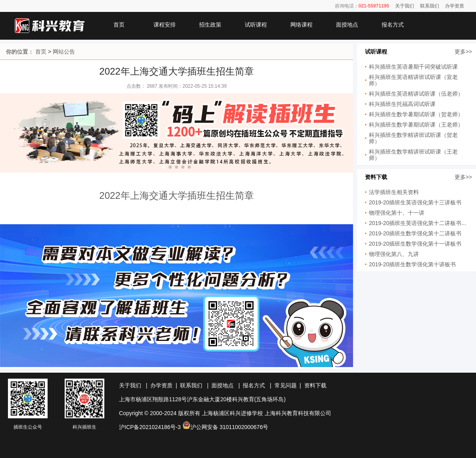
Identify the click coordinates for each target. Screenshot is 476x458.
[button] (164, 167)
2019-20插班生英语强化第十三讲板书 (415, 202)
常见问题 (286, 385)
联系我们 (430, 6)
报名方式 (393, 25)
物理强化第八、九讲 (394, 254)
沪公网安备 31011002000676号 (226, 427)
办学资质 (455, 6)
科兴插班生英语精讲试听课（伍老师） (416, 94)
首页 (119, 25)
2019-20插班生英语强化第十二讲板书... (417, 223)
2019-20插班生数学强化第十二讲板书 (415, 233)
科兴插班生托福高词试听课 (402, 104)
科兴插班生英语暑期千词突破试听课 (413, 67)
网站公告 (64, 52)
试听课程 (256, 25)
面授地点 (347, 25)
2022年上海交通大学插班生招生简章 (176, 195)
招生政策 (210, 25)
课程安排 (165, 25)
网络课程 (301, 25)
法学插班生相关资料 (394, 192)
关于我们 (405, 6)
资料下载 (315, 385)
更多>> (463, 52)
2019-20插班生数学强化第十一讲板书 (415, 244)
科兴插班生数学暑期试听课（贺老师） (416, 114)
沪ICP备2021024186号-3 (150, 427)
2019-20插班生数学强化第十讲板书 (412, 264)
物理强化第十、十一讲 (397, 213)
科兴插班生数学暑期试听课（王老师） (416, 125)
